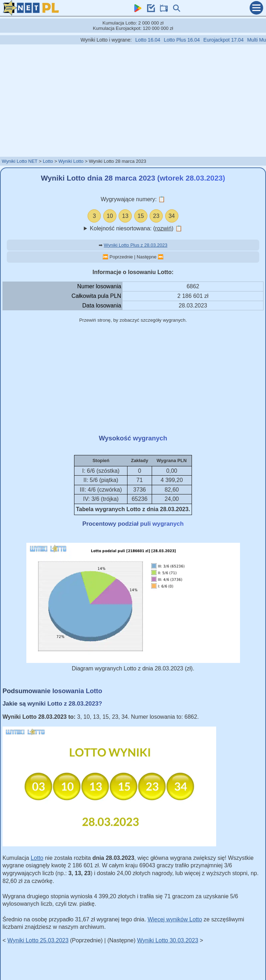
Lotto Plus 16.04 (189, 40)
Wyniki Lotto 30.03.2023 (168, 940)
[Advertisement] (133, 100)
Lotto (48, 161)
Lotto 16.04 (155, 40)
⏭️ (161, 257)
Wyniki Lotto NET (20, 161)
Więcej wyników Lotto (175, 919)
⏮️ (105, 257)
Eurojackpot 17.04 (231, 40)
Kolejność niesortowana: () (136, 228)
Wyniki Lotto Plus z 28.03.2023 (136, 245)
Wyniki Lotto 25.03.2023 (38, 940)
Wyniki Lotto (71, 161)
